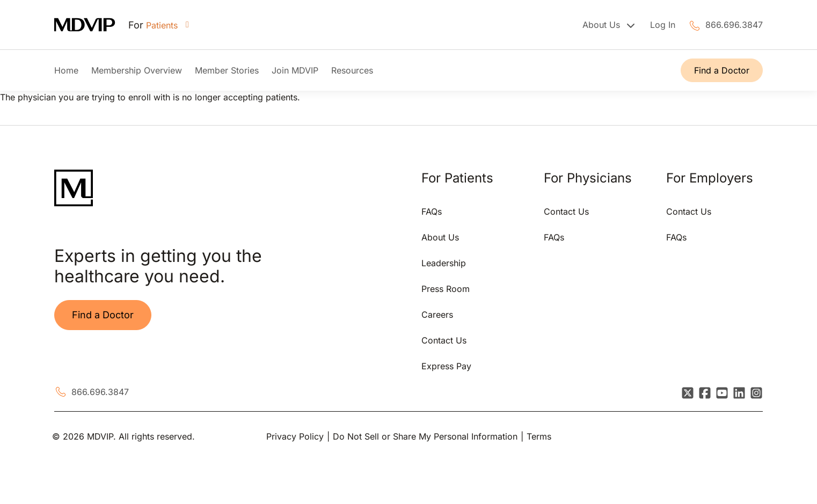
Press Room (446, 289)
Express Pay (446, 366)
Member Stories (227, 70)
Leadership (444, 263)
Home (66, 70)
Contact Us (444, 340)
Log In (663, 25)
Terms (539, 436)
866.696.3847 (734, 25)
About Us (440, 237)
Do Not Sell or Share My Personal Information (425, 436)
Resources (352, 70)
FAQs (432, 211)
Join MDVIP (295, 70)
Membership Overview (137, 70)
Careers (437, 315)
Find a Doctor (722, 70)
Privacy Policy (295, 436)
